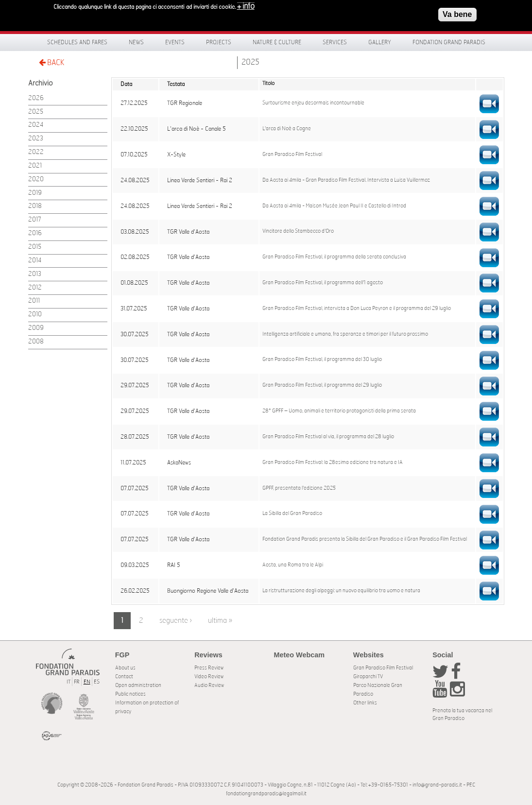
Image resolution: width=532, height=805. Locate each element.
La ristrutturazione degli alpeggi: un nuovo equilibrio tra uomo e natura (341, 591)
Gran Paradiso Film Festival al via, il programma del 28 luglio (328, 437)
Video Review (209, 677)
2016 (35, 233)
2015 (35, 247)
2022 (36, 152)
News (136, 42)
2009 (36, 328)
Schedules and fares (77, 42)
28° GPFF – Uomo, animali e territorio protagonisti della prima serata (339, 411)
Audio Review (209, 685)
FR (77, 682)
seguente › (176, 621)
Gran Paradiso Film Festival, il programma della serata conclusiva (334, 257)
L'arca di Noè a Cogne (287, 129)
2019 (35, 193)
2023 (36, 139)
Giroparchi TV (368, 677)
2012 (35, 288)
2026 (36, 98)
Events (175, 42)
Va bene (457, 13)
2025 (250, 62)
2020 (36, 180)
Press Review (209, 668)
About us (125, 668)
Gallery (380, 42)
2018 (35, 206)
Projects (219, 42)
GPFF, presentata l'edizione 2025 (299, 488)
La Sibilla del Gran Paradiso (292, 514)
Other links (365, 703)
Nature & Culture (277, 42)
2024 (36, 125)
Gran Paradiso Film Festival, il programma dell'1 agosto (323, 283)
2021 (35, 166)
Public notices (130, 694)
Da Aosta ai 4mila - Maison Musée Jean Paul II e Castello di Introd (334, 206)
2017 (35, 220)
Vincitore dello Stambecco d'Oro (298, 231)
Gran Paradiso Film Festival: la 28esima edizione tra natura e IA (333, 462)
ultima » (220, 621)
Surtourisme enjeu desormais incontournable (313, 103)
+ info (246, 5)
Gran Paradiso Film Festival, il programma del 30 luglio (322, 360)
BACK (51, 62)
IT (69, 682)
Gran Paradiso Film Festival (292, 154)
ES (97, 682)
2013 (35, 274)
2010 (35, 315)
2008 (36, 342)
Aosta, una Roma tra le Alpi (293, 565)
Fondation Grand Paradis (449, 42)
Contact (124, 677)
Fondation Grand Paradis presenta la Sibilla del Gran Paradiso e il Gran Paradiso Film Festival (365, 539)
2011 (34, 301)
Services (335, 42)
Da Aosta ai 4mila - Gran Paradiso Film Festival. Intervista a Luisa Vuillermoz (346, 180)
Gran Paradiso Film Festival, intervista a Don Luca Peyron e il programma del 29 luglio (357, 308)
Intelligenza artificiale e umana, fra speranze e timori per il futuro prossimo (345, 334)
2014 (35, 261)
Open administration (138, 685)
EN (87, 682)
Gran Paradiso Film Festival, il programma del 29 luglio (322, 385)
